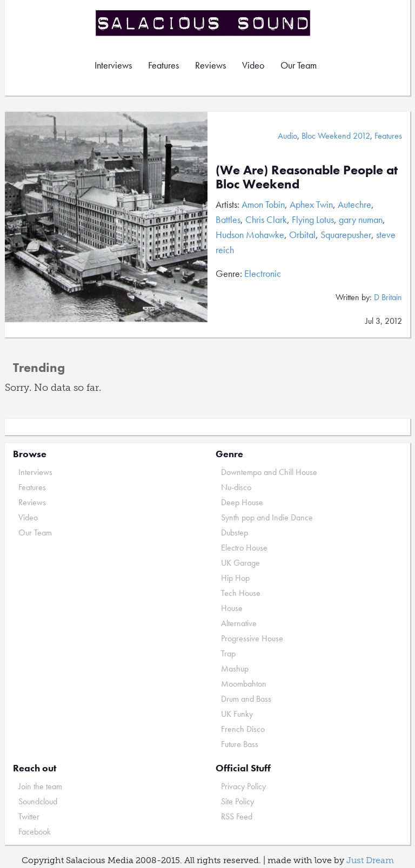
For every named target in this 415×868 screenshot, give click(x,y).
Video (253, 65)
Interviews (113, 65)
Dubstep (235, 533)
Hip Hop (235, 578)
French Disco (243, 729)
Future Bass (240, 744)
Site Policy (237, 801)
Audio (287, 136)
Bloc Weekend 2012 (336, 136)
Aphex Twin (311, 204)
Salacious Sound (204, 23)
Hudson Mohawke (250, 235)
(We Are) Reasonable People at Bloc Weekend (307, 177)
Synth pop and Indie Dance (267, 517)
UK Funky (237, 714)
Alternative (239, 623)
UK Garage (240, 563)
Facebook (35, 832)
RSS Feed (237, 816)
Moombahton (244, 684)
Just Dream (370, 860)
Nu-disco (236, 487)
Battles (228, 219)
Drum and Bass (246, 699)
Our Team (299, 65)
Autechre (354, 204)
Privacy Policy (243, 786)
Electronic (263, 273)
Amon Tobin (263, 204)
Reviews (210, 65)
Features (163, 65)
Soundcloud (38, 801)
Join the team (40, 786)
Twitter (29, 816)
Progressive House (252, 638)
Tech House (241, 593)
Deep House (242, 502)
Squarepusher (346, 235)
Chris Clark (266, 219)
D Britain (388, 297)
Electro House (244, 548)
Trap (228, 653)
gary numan (361, 219)
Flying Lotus (313, 219)
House (232, 608)
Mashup (235, 669)
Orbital (302, 235)
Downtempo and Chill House (269, 472)
